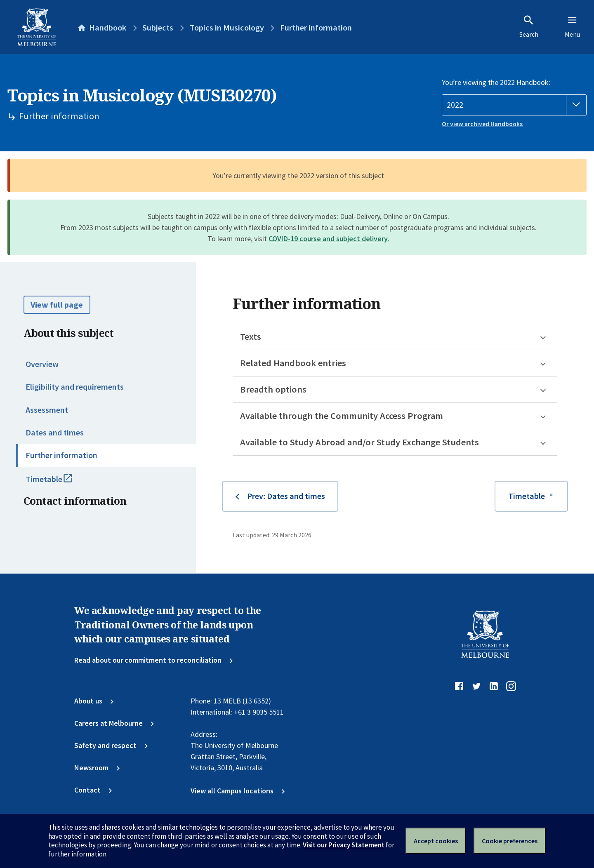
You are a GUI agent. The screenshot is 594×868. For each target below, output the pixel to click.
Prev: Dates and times (286, 496)
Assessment (47, 410)
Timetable (59, 483)
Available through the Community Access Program (342, 416)
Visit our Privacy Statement (344, 845)
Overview (42, 364)
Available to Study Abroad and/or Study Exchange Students (359, 442)
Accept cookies (436, 841)
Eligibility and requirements (75, 387)
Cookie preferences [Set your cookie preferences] (510, 841)
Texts (251, 336)
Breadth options (273, 389)
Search (529, 26)
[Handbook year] (514, 105)
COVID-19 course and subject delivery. (329, 239)
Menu (572, 26)
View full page (57, 305)
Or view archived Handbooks (482, 124)
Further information (61, 455)
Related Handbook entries (293, 363)
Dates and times (55, 433)
